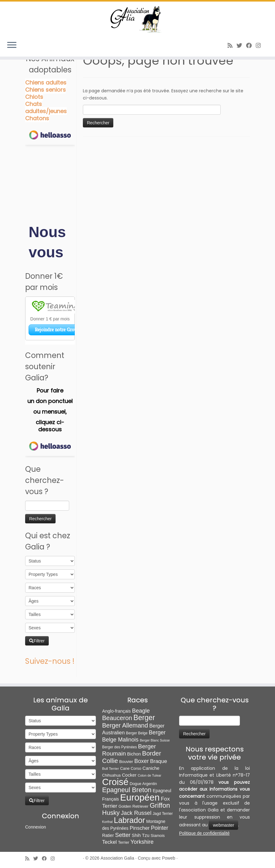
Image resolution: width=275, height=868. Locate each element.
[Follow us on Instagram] (260, 46)
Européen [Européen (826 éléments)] (140, 797)
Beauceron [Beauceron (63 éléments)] (117, 718)
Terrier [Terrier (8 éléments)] (124, 842)
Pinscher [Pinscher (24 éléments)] (140, 828)
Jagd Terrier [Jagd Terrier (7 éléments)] (163, 814)
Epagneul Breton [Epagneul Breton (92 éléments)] (127, 790)
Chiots (34, 97)
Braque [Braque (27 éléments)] (158, 761)
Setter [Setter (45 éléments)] (123, 835)
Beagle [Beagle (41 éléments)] (141, 711)
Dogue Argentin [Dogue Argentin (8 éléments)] (143, 784)
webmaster (223, 825)
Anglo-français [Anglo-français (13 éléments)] (116, 711)
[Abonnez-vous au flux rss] (232, 46)
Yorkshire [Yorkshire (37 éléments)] (142, 842)
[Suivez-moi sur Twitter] (241, 46)
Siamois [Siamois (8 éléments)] (158, 836)
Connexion (36, 827)
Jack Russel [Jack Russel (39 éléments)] (136, 813)
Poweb (169, 858)
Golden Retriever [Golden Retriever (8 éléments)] (133, 806)
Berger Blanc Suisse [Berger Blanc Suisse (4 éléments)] (155, 740)
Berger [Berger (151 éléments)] (144, 718)
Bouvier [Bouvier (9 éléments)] (126, 762)
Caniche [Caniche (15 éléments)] (151, 768)
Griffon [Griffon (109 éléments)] (160, 805)
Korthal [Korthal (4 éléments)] (107, 822)
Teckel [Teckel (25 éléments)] (109, 842)
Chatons (37, 118)
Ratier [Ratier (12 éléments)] (108, 835)
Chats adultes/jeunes (46, 108)
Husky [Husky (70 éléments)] (111, 813)
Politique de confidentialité (204, 833)
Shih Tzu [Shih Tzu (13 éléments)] (141, 835)
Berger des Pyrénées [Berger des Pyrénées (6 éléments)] (119, 747)
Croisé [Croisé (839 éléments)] (115, 782)
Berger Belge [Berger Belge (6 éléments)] (137, 733)
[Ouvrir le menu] (12, 45)
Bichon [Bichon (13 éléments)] (134, 754)
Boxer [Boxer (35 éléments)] (142, 761)
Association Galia (117, 858)
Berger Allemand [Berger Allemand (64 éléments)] (125, 725)
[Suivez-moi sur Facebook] (251, 46)
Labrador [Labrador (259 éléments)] (129, 820)
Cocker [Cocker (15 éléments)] (129, 775)
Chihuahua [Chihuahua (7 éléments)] (111, 775)
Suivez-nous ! (50, 661)
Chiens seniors (45, 90)
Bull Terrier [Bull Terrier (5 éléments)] (110, 769)
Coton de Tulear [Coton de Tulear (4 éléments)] (150, 775)
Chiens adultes (46, 83)
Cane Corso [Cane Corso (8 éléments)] (131, 768)
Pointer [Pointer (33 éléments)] (160, 828)
